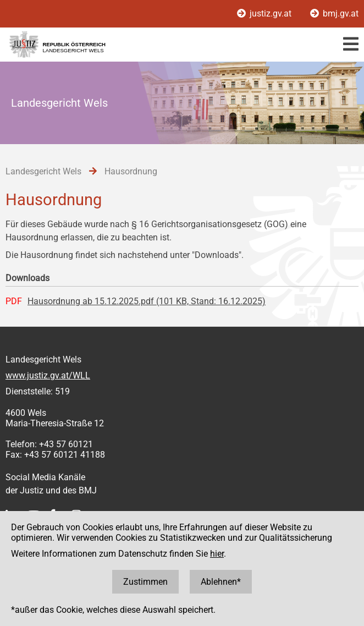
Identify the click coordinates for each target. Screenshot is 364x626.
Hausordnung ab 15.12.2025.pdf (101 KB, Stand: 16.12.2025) (147, 301)
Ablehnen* (221, 582)
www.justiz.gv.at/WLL (48, 375)
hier (217, 554)
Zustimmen (145, 582)
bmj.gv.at (334, 13)
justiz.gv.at (265, 13)
